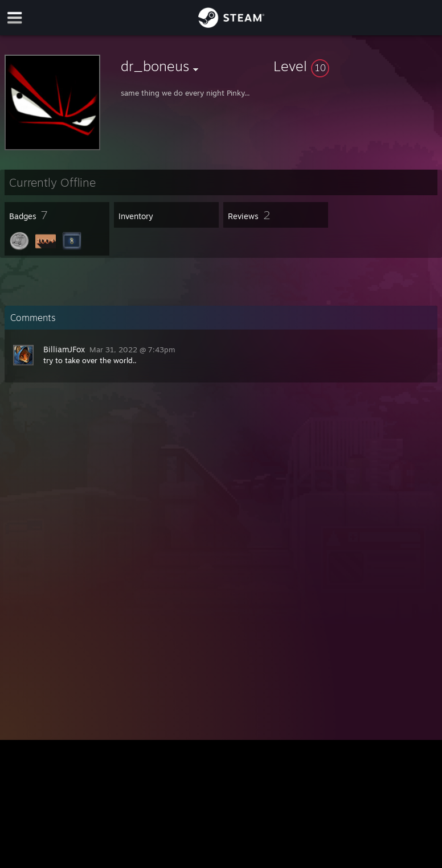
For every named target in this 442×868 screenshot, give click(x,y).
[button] (355, 66)
